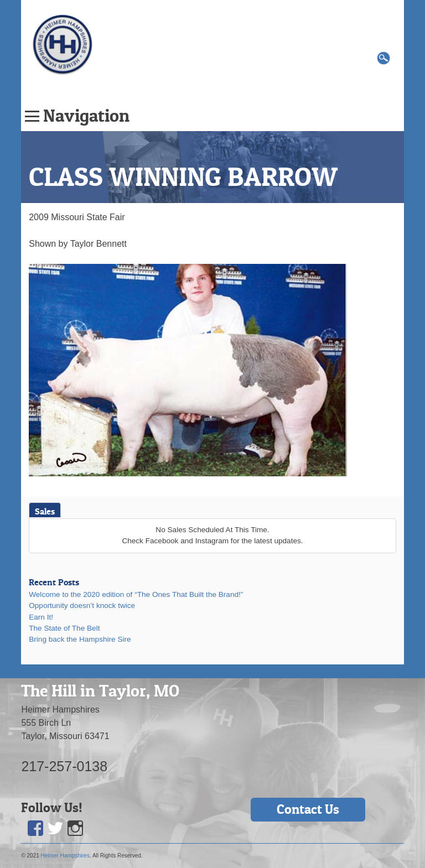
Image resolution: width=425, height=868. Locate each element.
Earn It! (41, 617)
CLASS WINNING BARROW (183, 176)
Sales (45, 511)
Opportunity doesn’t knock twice (82, 605)
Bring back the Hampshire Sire (80, 639)
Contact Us (308, 809)
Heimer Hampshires (65, 856)
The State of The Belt (64, 628)
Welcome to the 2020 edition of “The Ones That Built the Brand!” (136, 594)
